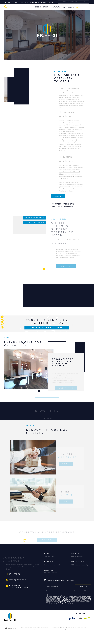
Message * (50, 578)
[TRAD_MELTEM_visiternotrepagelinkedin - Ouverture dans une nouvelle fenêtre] (2, 327)
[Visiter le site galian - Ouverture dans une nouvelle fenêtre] (73, 626)
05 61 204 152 (15, 581)
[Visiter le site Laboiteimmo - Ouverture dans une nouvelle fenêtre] (11, 636)
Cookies (73, 636)
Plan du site (63, 635)
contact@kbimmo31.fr (18, 587)
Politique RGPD (66, 636)
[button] (39, 398)
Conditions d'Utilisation (85, 612)
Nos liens (83, 635)
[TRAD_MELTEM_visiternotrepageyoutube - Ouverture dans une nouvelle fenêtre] (2, 320)
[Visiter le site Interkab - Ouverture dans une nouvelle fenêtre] (84, 626)
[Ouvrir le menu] (88, 7)
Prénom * (76, 561)
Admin (78, 635)
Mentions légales (71, 635)
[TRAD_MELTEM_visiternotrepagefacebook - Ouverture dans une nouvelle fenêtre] (2, 317)
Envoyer (83, 594)
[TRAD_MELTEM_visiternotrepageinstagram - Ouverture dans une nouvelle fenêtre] (2, 324)
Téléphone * (78, 569)
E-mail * (49, 569)
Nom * (48, 561)
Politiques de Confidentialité (70, 612)
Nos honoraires (55, 635)
